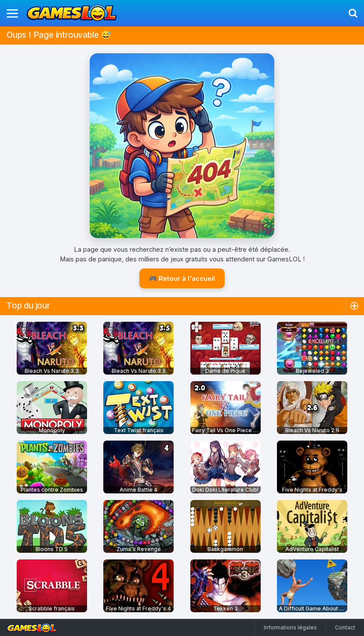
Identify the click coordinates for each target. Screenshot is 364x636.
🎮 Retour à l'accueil (182, 278)
